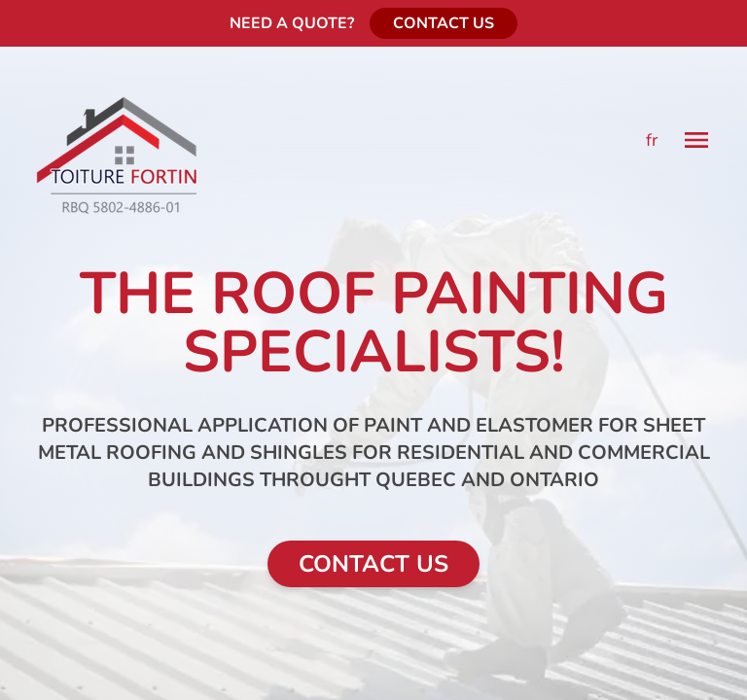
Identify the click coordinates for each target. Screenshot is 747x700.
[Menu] (696, 140)
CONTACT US (444, 23)
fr (652, 140)
